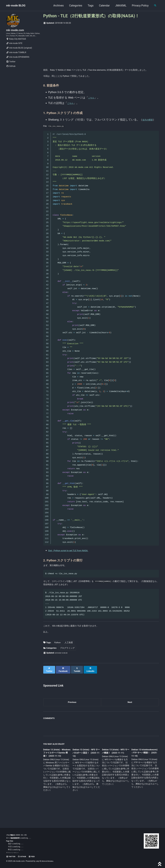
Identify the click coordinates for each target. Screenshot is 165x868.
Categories (74, 6)
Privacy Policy (138, 6)
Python (57, 659)
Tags (88, 6)
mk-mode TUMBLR (16, 60)
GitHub (11, 73)
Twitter (11, 69)
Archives (56, 6)
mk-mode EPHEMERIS (18, 64)
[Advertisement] (101, 46)
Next (130, 717)
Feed (37, 857)
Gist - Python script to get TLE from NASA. (74, 560)
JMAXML (119, 6)
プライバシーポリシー (14, 853)
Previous (72, 717)
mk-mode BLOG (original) (19, 55)
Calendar (102, 6)
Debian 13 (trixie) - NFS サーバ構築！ (113, 767)
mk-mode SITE (14, 51)
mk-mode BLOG (16, 6)
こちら (92, 104)
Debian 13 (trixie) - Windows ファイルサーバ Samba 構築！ (56, 769)
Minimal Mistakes (50, 861)
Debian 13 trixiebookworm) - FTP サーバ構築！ (143, 768)
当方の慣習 (149, 126)
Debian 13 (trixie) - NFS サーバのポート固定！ (85, 769)
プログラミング (67, 664)
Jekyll (38, 861)
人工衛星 (69, 659)
